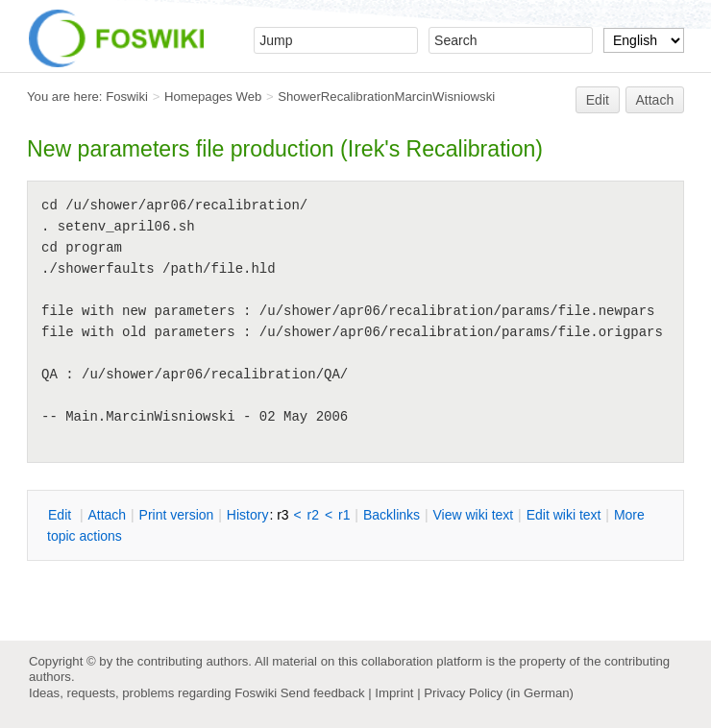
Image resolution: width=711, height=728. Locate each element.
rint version (177, 515)
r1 (344, 515)
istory (248, 515)
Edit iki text (564, 515)
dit (61, 515)
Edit (598, 100)
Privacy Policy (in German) (499, 693)
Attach (655, 100)
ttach (107, 515)
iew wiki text (473, 515)
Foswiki (127, 97)
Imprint (394, 693)
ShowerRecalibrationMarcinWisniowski (386, 97)
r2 (313, 515)
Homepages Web (213, 97)
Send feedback (323, 693)
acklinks (392, 515)
